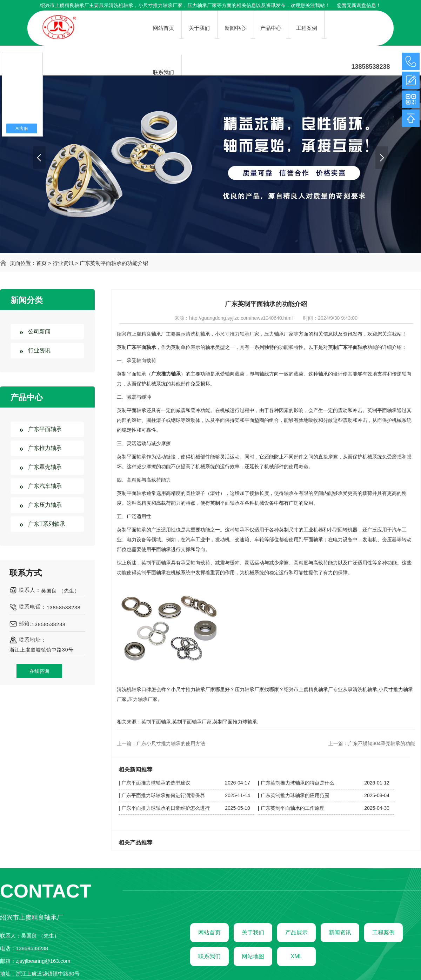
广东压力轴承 (45, 505)
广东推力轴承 (45, 448)
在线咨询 (39, 671)
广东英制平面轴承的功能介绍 (114, 263)
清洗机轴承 (121, 5)
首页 (41, 263)
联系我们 (209, 956)
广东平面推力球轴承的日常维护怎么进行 (166, 808)
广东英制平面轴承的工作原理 (293, 808)
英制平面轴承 (156, 722)
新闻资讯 (340, 932)
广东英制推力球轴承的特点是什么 (298, 783)
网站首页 (209, 932)
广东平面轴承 (45, 429)
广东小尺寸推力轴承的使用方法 (171, 743)
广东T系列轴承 (47, 524)
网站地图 (253, 956)
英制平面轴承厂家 (192, 722)
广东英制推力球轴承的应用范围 (295, 795)
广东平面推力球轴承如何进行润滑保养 (163, 795)
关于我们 (253, 932)
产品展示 (296, 932)
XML (297, 956)
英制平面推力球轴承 (235, 722)
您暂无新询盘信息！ (359, 5)
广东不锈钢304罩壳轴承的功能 (382, 743)
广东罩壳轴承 (45, 467)
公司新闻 (39, 332)
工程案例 (383, 932)
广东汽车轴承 (45, 486)
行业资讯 (63, 263)
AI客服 (22, 128)
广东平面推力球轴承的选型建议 (156, 783)
